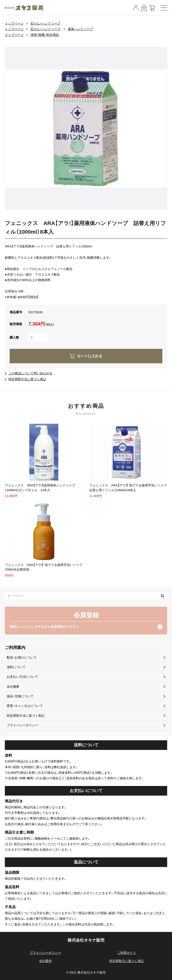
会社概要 (13, 687)
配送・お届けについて (22, 657)
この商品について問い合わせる (30, 373)
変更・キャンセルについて (25, 706)
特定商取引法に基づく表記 (27, 379)
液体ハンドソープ (80, 29)
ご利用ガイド (127, 953)
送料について (16, 667)
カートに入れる (90, 356)
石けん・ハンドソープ (45, 23)
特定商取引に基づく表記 (127, 961)
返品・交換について (20, 696)
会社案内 (45, 961)
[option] (86, 128)
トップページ (14, 23)
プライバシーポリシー (22, 725)
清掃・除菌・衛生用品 (45, 35)
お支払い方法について (22, 677)
